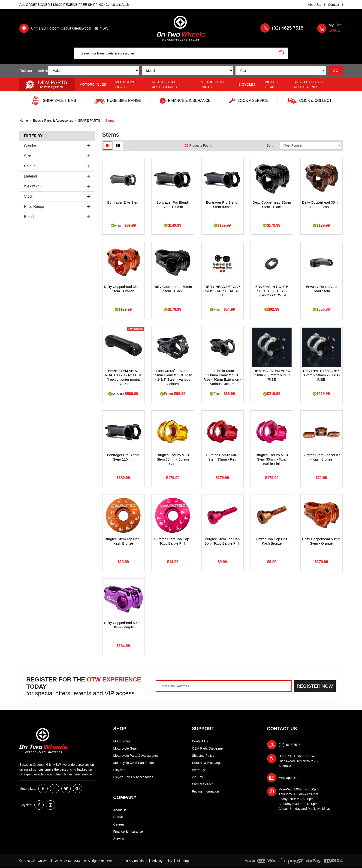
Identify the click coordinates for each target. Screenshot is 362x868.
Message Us (288, 778)
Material (57, 176)
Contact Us (200, 741)
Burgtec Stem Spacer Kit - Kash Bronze (321, 457)
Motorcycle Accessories (164, 84)
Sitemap (183, 861)
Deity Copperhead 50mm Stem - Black (173, 289)
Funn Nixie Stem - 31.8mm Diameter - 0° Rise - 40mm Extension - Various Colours (222, 377)
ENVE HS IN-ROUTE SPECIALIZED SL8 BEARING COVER (272, 291)
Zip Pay (198, 777)
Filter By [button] (33, 136)
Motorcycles (93, 84)
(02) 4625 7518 (288, 28)
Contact (334, 5)
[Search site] (282, 53)
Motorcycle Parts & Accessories (136, 756)
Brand (57, 217)
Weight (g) (57, 186)
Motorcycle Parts (213, 84)
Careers (119, 824)
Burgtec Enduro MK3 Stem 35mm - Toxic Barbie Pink (272, 459)
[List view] (118, 146)
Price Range (57, 206)
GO (336, 71)
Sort (270, 145)
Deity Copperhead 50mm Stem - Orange (321, 541)
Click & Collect (202, 784)
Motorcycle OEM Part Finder (134, 763)
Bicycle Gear (272, 84)
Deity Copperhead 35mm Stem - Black (272, 205)
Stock (57, 196)
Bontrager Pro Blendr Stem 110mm (123, 457)
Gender (57, 146)
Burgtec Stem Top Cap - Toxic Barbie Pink (173, 541)
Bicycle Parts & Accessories (309, 84)
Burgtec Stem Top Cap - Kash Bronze (123, 541)
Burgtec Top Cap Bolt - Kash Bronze (272, 541)
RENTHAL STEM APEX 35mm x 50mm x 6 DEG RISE (321, 375)
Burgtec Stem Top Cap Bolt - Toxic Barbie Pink (222, 541)
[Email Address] (224, 686)
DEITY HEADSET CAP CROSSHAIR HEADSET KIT (222, 291)
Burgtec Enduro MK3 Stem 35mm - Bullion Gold (173, 459)
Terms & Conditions (133, 861)
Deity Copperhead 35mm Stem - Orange (123, 289)
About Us (314, 5)
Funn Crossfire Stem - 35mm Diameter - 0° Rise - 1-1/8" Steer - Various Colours (173, 377)
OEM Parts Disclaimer (208, 748)
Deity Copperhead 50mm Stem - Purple (123, 625)
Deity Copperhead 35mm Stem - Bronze (321, 205)
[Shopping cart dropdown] (330, 28)
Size (57, 156)
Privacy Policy (162, 861)
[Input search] (175, 53)
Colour (57, 166)
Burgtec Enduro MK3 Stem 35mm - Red (222, 457)
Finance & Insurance (128, 832)
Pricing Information (206, 791)
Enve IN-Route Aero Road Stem (321, 289)
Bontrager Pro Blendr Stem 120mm (173, 205)
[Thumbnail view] (108, 146)
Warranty (199, 770)
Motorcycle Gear (128, 84)
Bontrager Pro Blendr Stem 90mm (222, 205)
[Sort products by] (311, 146)
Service (119, 839)
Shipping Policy (203, 756)
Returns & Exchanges (208, 763)
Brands (118, 817)
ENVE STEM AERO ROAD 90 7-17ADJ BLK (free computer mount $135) (123, 377)
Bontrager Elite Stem (123, 202)
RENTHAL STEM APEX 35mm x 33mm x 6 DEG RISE (272, 375)
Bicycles (247, 84)
